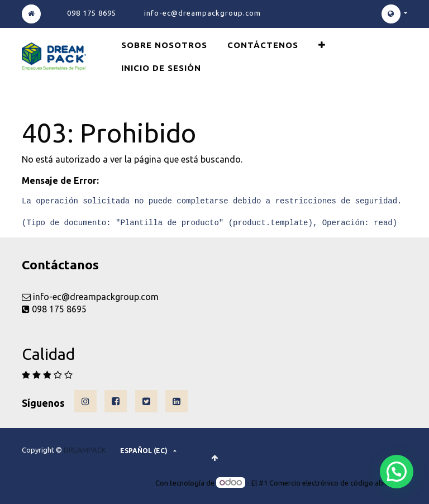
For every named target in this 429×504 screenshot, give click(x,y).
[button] (322, 45)
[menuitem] (164, 45)
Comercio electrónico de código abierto (334, 483)
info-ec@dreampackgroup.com (202, 13)
